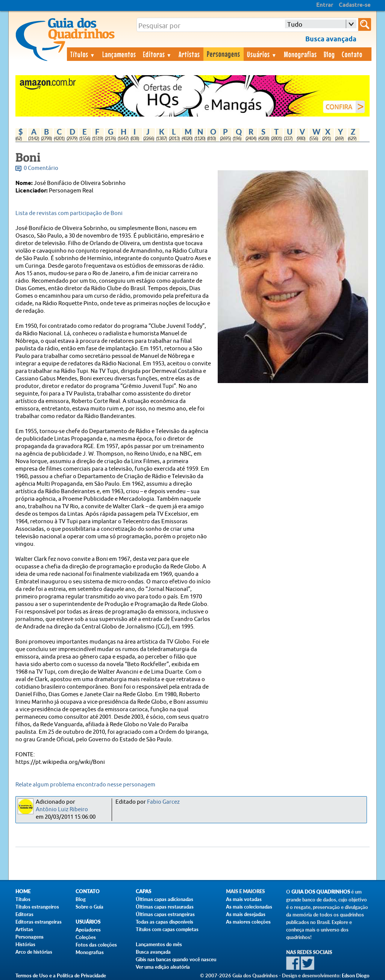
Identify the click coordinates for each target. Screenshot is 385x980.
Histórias (25, 944)
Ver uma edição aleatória (163, 967)
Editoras (158, 54)
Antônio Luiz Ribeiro (62, 810)
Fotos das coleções (96, 945)
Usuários (262, 54)
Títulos (83, 54)
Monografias (300, 54)
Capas (143, 891)
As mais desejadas (246, 914)
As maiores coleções (248, 922)
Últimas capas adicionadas (164, 899)
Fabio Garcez (163, 802)
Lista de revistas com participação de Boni (69, 213)
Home (23, 891)
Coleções (86, 937)
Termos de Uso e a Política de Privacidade (61, 975)
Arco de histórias (34, 952)
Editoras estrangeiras (39, 922)
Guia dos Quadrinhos (321, 892)
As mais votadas (244, 899)
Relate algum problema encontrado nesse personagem (85, 785)
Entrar (325, 5)
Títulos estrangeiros (37, 907)
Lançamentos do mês (159, 944)
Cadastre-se (355, 5)
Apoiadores (88, 930)
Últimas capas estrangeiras (165, 914)
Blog (329, 54)
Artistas (189, 54)
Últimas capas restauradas (165, 907)
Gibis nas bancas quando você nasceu (176, 959)
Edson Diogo (356, 975)
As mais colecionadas (249, 907)
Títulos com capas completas (167, 929)
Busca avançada (153, 952)
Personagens (224, 54)
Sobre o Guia (89, 907)
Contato (352, 54)
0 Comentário (41, 168)
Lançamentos (119, 54)
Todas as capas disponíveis (164, 922)
